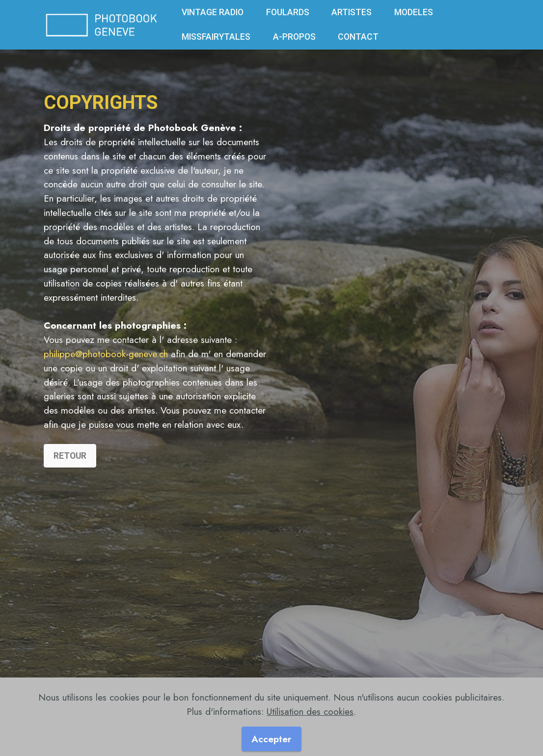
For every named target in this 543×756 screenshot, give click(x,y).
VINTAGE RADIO (213, 12)
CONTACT (358, 37)
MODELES (414, 12)
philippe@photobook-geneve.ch (106, 354)
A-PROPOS (294, 37)
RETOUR (70, 465)
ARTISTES (352, 12)
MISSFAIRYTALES (216, 37)
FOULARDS (288, 12)
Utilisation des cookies (310, 716)
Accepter (271, 744)
